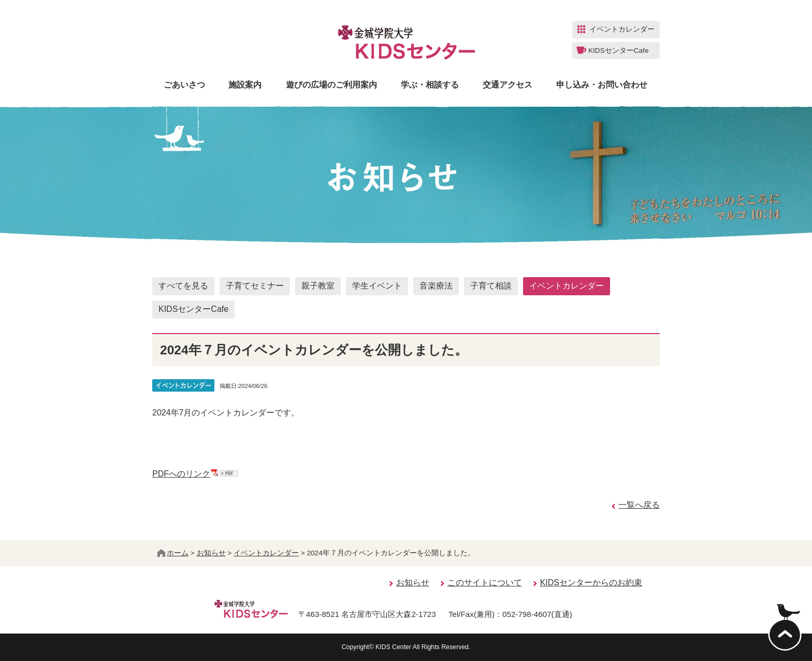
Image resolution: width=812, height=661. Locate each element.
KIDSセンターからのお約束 (591, 583)
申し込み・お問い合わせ (602, 85)
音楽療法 (436, 286)
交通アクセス (508, 85)
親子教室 (318, 286)
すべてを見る (183, 286)
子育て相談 (491, 286)
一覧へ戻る (639, 505)
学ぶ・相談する (430, 85)
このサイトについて (485, 583)
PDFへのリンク (195, 474)
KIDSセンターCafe (193, 309)
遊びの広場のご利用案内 (331, 85)
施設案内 (245, 85)
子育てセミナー (255, 286)
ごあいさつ (184, 85)
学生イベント (377, 286)
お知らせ (211, 553)
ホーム (173, 553)
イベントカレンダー (567, 286)
